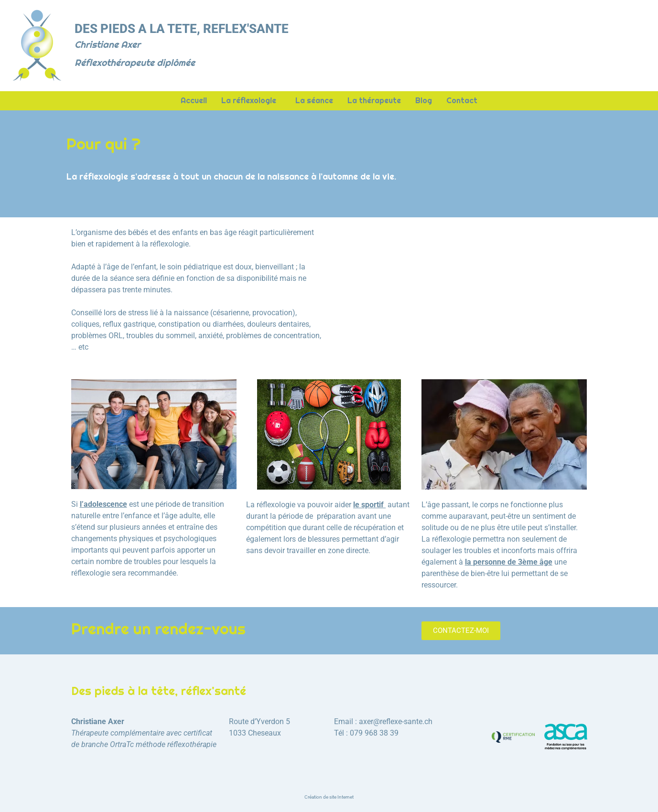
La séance (314, 101)
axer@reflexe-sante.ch (396, 721)
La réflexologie (251, 101)
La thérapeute (374, 101)
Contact (462, 101)
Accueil (194, 101)
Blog (424, 101)
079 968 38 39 (374, 733)
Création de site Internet (329, 797)
